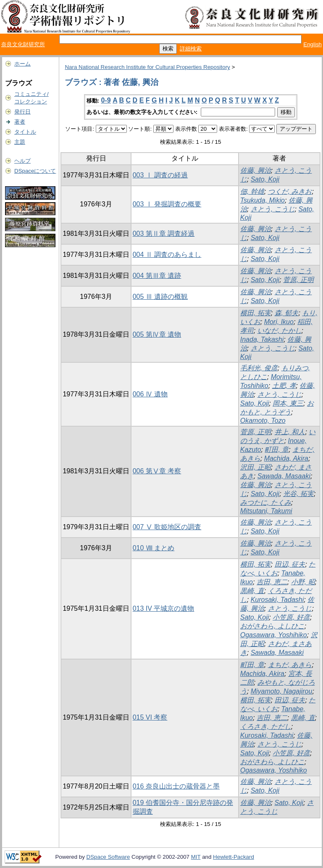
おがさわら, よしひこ (272, 626)
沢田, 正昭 (256, 467)
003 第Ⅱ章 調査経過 (164, 233)
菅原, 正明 (298, 280)
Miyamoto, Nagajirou (282, 691)
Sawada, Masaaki (284, 476)
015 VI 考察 (150, 717)
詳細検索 (191, 49)
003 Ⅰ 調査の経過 (160, 175)
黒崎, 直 (252, 591)
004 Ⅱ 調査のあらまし (167, 255)
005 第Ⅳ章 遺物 (157, 334)
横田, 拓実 (256, 313)
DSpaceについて (35, 171)
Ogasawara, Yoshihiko (274, 635)
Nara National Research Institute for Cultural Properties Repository (147, 67)
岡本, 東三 (288, 403)
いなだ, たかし (280, 331)
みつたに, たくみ (266, 503)
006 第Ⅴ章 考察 (157, 471)
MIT (196, 857)
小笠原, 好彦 (291, 617)
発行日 (22, 112)
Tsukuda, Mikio (263, 200)
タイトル (25, 132)
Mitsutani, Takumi (266, 511)
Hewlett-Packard (234, 857)
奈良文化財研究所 (23, 44)
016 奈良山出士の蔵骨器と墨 (176, 786)
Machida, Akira (286, 458)
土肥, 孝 (284, 386)
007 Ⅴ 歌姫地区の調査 (167, 527)
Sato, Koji (265, 179)
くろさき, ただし (266, 727)
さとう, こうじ (273, 209)
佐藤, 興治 (256, 170)
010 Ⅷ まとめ (154, 548)
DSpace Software (108, 857)
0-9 (106, 100)
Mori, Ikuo (279, 322)
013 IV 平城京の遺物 (164, 608)
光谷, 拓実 (298, 494)
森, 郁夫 (287, 313)
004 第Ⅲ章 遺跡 (157, 276)
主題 (20, 142)
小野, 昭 (303, 582)
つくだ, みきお (290, 191)
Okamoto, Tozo (263, 421)
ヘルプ (22, 161)
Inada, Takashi (262, 339)
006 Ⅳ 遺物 (150, 394)
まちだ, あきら (290, 665)
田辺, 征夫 (290, 564)
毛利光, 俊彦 (259, 368)
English (312, 44)
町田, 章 (277, 450)
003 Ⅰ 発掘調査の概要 (167, 204)
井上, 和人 (290, 432)
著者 (20, 122)
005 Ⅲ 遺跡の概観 (160, 297)
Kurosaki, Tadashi (277, 600)
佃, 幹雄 (252, 191)
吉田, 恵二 (272, 582)
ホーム (22, 64)
